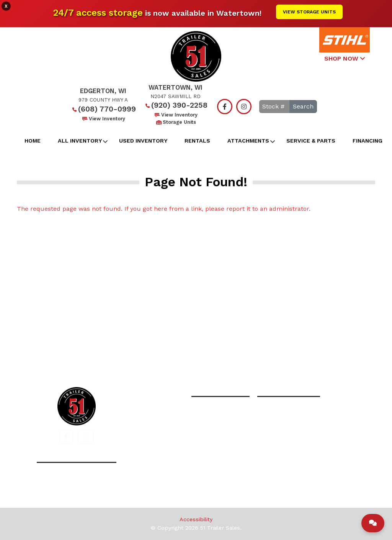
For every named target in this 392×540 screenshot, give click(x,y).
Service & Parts (311, 141)
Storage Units (176, 122)
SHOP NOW (345, 58)
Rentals (197, 141)
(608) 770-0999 (103, 109)
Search (303, 106)
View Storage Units (309, 12)
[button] (66, 437)
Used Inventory (143, 141)
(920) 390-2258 (176, 105)
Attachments (248, 141)
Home (33, 141)
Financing (367, 141)
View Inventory (103, 119)
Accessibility (196, 519)
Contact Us (277, 353)
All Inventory (80, 141)
